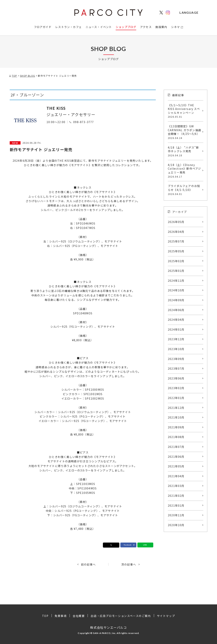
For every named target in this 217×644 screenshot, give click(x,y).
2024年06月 (176, 310)
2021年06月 (176, 457)
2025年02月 (176, 261)
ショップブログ (126, 27)
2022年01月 (176, 398)
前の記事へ (88, 564)
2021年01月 (176, 505)
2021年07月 (176, 447)
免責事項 (61, 616)
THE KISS (56, 108)
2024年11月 (176, 281)
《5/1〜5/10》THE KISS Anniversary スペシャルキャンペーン (185, 111)
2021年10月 (176, 417)
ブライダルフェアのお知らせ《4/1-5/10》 (185, 190)
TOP (45, 616)
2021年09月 (176, 427)
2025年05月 (176, 251)
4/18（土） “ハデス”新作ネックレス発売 (185, 151)
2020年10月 (176, 525)
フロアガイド (43, 27)
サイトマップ (166, 616)
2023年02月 (176, 388)
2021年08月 (176, 437)
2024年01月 (176, 329)
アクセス (146, 27)
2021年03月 (176, 486)
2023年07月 (176, 368)
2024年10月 (176, 290)
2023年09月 (176, 359)
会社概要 (79, 616)
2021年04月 (176, 476)
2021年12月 (176, 408)
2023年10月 (176, 349)
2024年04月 (176, 320)
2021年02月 (176, 496)
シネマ (176, 27)
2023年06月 (176, 378)
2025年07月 (176, 241)
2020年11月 (176, 515)
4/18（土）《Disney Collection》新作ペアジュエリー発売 (185, 171)
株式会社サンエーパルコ (108, 627)
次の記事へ (129, 564)
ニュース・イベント (99, 27)
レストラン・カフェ (68, 27)
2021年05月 (176, 466)
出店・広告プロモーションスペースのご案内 (121, 616)
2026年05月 (176, 222)
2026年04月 (176, 232)
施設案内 (161, 27)
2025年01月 (176, 271)
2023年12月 (176, 339)
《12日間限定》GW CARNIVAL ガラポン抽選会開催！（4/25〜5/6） (185, 132)
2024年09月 (176, 300)
